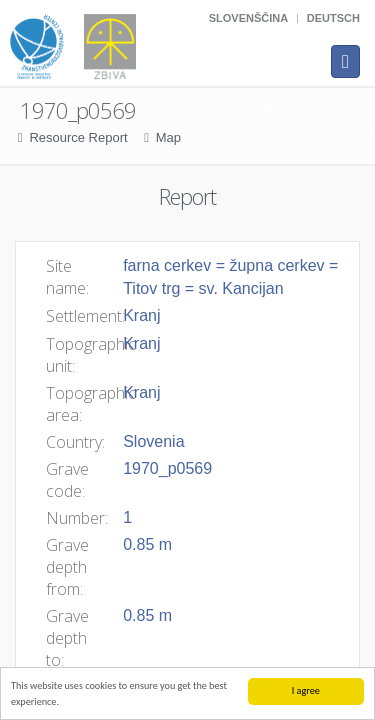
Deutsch (333, 18)
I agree (306, 690)
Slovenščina (248, 18)
